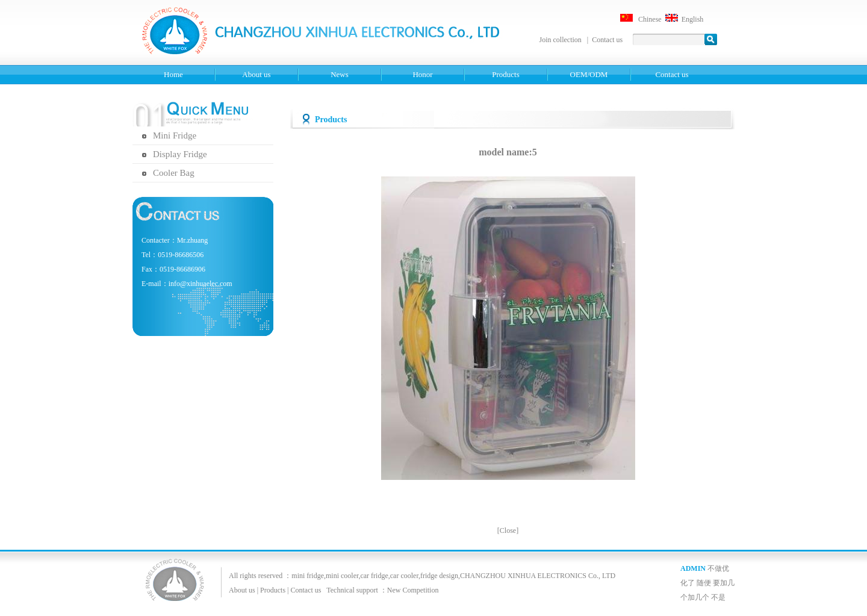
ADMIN (693, 568)
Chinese (650, 19)
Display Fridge (180, 154)
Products (506, 74)
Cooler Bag (174, 173)
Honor (422, 74)
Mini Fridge (175, 135)
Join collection (561, 40)
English (693, 19)
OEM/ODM (589, 74)
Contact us (607, 40)
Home (173, 74)
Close (508, 530)
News (340, 74)
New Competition (413, 590)
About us (256, 74)
